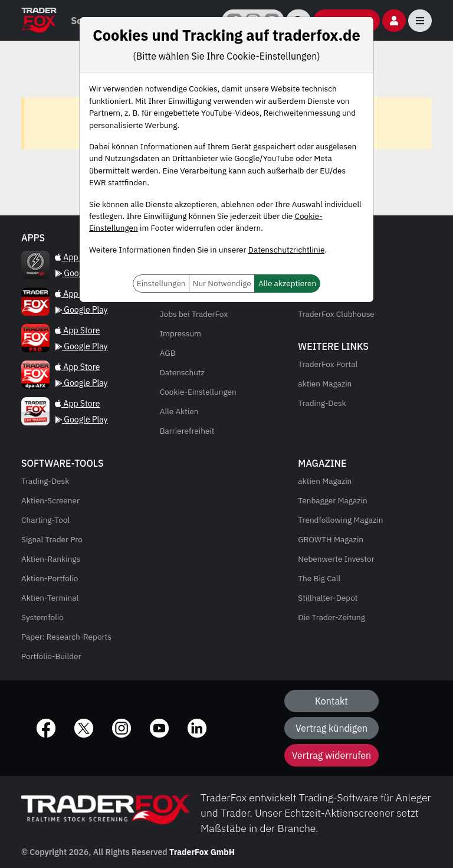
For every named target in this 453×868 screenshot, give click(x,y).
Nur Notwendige (222, 283)
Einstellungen (161, 283)
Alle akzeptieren (287, 283)
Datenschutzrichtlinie (286, 250)
